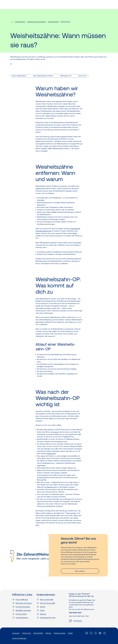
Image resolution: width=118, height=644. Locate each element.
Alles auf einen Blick (45, 600)
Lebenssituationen (20, 618)
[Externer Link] (87, 633)
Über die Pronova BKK (46, 603)
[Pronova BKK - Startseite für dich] (12, 22)
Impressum (16, 633)
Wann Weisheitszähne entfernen (43, 76)
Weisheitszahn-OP (66, 76)
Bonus (75, 233)
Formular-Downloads (21, 607)
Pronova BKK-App (20, 600)
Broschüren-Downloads (22, 603)
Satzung (41, 614)
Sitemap (48, 633)
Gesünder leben (20, 22)
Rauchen (50, 487)
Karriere (41, 607)
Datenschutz (27, 633)
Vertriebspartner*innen (46, 618)
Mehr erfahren (80, 571)
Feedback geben (60, 633)
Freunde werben (19, 614)
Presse (41, 610)
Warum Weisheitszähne (19, 76)
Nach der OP (83, 76)
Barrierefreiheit (38, 633)
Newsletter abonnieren (22, 610)
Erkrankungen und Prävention (37, 22)
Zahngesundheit (53, 22)
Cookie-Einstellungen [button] (19, 638)
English (70, 633)
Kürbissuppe (51, 454)
